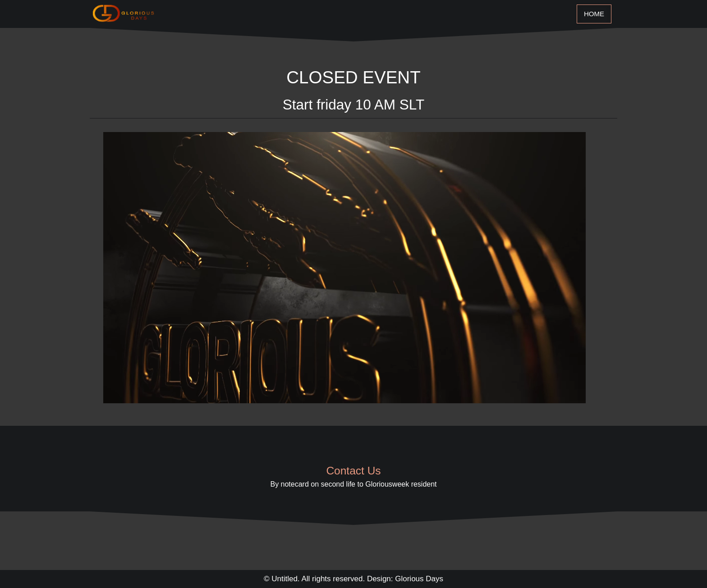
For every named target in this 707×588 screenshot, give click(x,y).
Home (594, 14)
